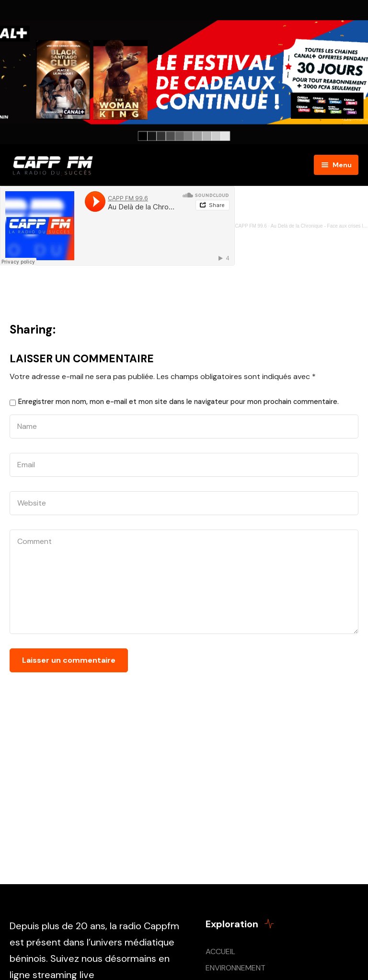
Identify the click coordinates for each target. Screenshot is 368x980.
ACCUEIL (220, 951)
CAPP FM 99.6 (251, 226)
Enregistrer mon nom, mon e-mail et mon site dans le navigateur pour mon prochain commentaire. (178, 402)
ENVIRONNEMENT (236, 968)
